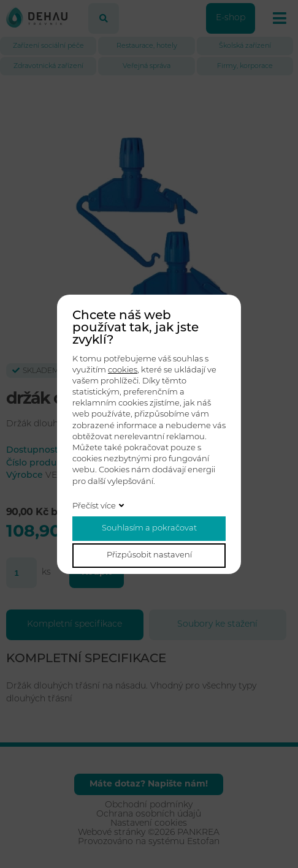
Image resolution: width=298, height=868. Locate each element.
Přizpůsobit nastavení (149, 555)
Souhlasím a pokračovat (149, 528)
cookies (123, 370)
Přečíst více (94, 506)
